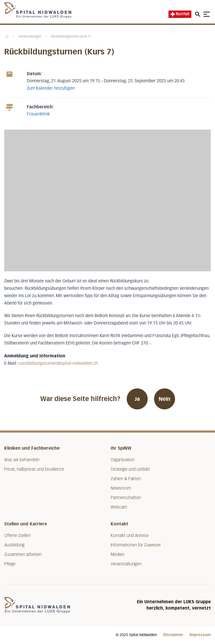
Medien (117, 554)
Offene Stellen (17, 536)
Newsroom (121, 488)
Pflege (10, 564)
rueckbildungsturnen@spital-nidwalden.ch (58, 364)
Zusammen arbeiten (23, 554)
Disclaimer (173, 635)
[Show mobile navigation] (207, 14)
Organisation (123, 460)
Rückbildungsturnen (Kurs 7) (71, 37)
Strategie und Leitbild (130, 469)
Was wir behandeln (22, 460)
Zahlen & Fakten (126, 479)
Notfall (180, 14)
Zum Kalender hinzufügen (51, 89)
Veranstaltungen (30, 37)
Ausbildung (14, 545)
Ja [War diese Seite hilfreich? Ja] (137, 399)
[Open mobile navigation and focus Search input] (198, 14)
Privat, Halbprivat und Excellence (34, 469)
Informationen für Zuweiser (136, 545)
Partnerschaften (126, 498)
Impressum (200, 635)
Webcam (119, 507)
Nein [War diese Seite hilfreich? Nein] (165, 399)
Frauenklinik (38, 114)
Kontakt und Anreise (130, 536)
